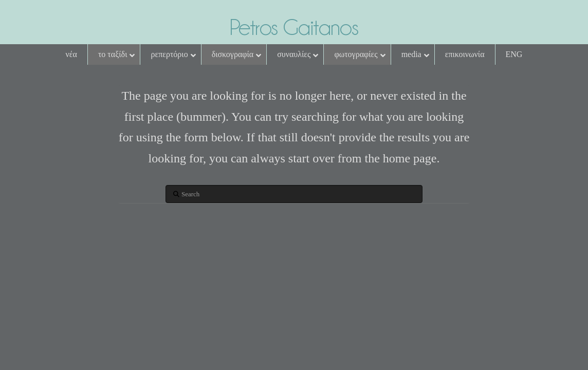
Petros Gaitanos (294, 27)
